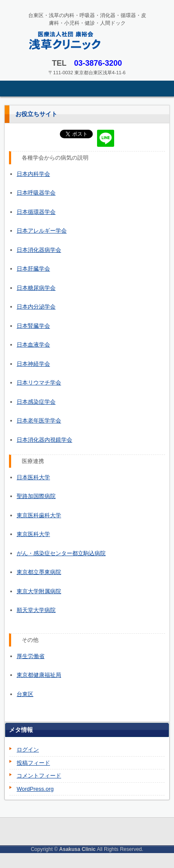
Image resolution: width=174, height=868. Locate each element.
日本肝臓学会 (33, 269)
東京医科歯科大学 (39, 515)
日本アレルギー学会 (42, 231)
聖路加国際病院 (36, 496)
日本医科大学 (33, 477)
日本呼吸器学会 (36, 193)
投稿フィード (33, 763)
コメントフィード (39, 776)
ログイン (28, 750)
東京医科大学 (33, 534)
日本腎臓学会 (33, 326)
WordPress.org (35, 789)
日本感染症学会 (36, 402)
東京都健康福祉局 (39, 675)
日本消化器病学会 (39, 250)
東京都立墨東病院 (39, 572)
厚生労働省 (31, 656)
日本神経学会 (33, 364)
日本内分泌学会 (36, 307)
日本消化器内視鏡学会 (44, 440)
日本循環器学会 (36, 212)
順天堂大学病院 (36, 610)
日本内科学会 (33, 174)
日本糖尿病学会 (36, 288)
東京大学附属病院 (39, 591)
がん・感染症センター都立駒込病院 (61, 553)
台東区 (25, 694)
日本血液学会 (33, 345)
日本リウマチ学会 (39, 383)
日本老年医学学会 (39, 421)
